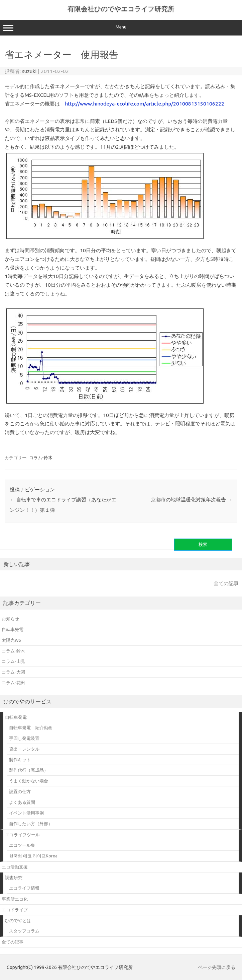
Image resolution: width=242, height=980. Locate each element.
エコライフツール (22, 835)
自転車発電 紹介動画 (31, 727)
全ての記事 (226, 583)
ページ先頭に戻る (217, 967)
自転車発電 (16, 717)
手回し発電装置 (24, 738)
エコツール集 (22, 845)
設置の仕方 (20, 791)
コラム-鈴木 (41, 458)
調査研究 (14, 878)
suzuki (29, 71)
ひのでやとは (18, 920)
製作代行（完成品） (29, 770)
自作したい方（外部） (31, 824)
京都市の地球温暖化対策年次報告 (192, 500)
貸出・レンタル (24, 749)
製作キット (20, 760)
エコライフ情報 (24, 888)
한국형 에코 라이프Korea (33, 856)
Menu (121, 28)
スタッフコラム (24, 931)
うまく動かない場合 (29, 781)
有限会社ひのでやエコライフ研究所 (121, 9)
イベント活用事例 (26, 813)
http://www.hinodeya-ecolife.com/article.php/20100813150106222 (145, 104)
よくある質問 (22, 802)
